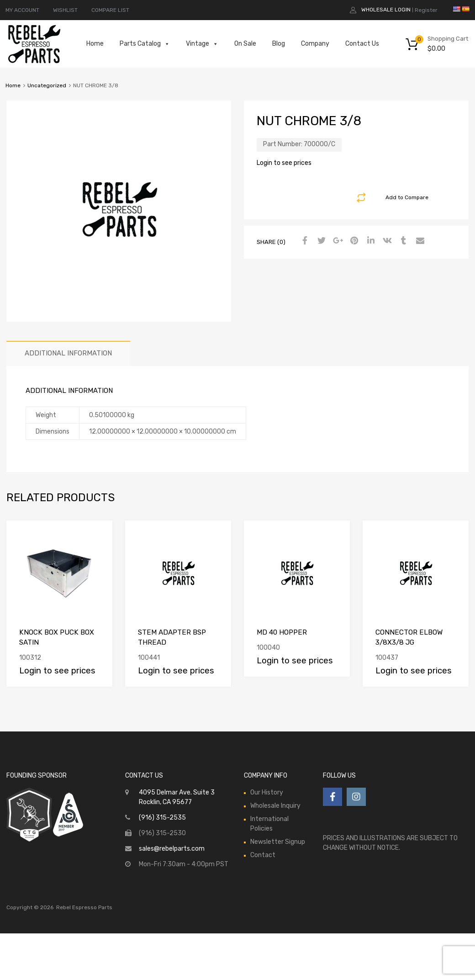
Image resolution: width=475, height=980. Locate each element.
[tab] (68, 353)
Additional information (68, 353)
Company (315, 44)
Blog (279, 44)
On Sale (245, 44)
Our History (267, 792)
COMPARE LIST (110, 10)
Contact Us (362, 44)
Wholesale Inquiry (275, 806)
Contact (263, 855)
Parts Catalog (145, 44)
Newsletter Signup (278, 842)
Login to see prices (284, 163)
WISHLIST (65, 10)
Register (426, 10)
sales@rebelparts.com (172, 849)
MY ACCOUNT (22, 10)
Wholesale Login (386, 10)
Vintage (202, 44)
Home (95, 44)
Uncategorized (47, 85)
